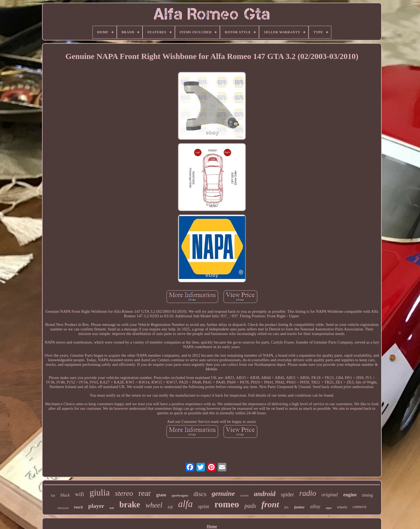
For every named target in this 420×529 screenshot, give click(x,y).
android (265, 494)
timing (367, 495)
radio (308, 493)
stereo (124, 493)
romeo (227, 504)
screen (244, 496)
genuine (223, 493)
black (65, 495)
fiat (53, 496)
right (329, 508)
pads (250, 506)
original (330, 495)
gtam (161, 495)
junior (299, 507)
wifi (80, 494)
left (170, 507)
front (270, 504)
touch (78, 507)
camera (360, 507)
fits (287, 507)
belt (112, 508)
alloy (315, 506)
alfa (185, 504)
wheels (342, 507)
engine (350, 495)
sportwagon (180, 495)
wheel (154, 505)
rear (145, 493)
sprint (204, 506)
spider (287, 494)
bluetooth (63, 508)
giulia (100, 493)
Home (212, 526)
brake (130, 504)
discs (200, 494)
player (96, 506)
